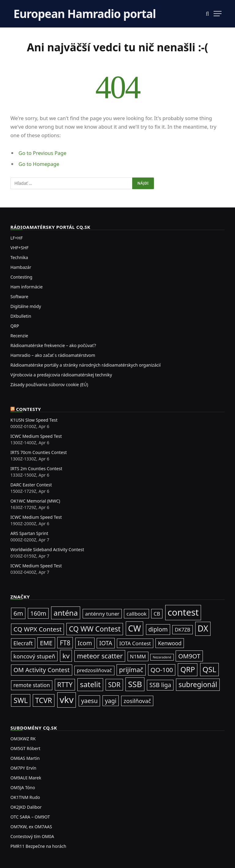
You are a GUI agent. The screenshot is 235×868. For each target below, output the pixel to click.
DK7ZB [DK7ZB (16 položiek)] (183, 630)
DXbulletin (21, 316)
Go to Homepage (39, 164)
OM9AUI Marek (26, 778)
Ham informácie (26, 287)
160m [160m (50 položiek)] (38, 613)
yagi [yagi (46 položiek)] (111, 701)
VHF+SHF (19, 248)
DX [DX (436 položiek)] (203, 628)
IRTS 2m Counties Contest (36, 469)
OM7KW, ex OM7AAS (31, 827)
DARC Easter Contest (31, 485)
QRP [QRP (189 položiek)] (188, 669)
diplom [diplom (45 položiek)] (158, 629)
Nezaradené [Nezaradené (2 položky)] (162, 657)
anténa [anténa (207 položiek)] (66, 613)
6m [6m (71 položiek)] (18, 613)
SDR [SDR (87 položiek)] (114, 685)
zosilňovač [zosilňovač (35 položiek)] (137, 701)
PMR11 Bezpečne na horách (38, 846)
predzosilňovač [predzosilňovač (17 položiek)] (94, 670)
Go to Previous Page (43, 153)
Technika (19, 257)
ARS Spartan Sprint (29, 533)
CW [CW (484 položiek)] (135, 628)
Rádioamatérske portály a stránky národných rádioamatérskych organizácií (86, 365)
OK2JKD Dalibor (26, 807)
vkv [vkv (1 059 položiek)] (67, 700)
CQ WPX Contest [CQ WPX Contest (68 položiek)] (37, 629)
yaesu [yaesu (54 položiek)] (89, 701)
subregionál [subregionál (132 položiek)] (198, 685)
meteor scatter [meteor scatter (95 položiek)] (100, 656)
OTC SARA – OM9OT (30, 817)
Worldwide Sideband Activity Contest (47, 549)
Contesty (29, 409)
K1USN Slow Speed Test (34, 420)
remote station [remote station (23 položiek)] (32, 685)
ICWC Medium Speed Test (36, 436)
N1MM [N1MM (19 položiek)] (138, 656)
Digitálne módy (26, 306)
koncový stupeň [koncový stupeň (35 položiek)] (34, 656)
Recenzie (19, 336)
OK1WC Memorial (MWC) (35, 501)
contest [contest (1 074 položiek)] (183, 612)
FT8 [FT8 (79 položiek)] (65, 643)
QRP (15, 326)
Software (19, 297)
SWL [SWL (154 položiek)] (21, 700)
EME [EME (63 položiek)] (46, 643)
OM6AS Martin (25, 758)
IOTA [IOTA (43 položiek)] (106, 643)
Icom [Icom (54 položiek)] (85, 643)
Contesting (21, 277)
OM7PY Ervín (23, 768)
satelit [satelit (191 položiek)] (90, 684)
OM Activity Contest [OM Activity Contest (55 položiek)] (42, 670)
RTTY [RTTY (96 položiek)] (65, 685)
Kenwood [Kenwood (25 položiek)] (170, 643)
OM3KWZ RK (23, 739)
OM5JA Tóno (23, 787)
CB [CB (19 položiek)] (157, 614)
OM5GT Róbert (25, 748)
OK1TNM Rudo (25, 797)
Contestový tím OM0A (32, 836)
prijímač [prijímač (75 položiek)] (131, 670)
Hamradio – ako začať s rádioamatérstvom (53, 355)
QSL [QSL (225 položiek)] (209, 669)
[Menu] (218, 14)
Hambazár (21, 267)
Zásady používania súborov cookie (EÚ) (49, 385)
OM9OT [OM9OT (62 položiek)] (189, 656)
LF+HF (17, 238)
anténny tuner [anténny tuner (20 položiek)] (102, 614)
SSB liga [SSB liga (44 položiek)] (160, 685)
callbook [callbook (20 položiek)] (136, 614)
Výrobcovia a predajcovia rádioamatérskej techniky (61, 375)
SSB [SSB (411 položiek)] (135, 684)
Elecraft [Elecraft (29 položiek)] (23, 643)
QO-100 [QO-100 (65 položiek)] (162, 670)
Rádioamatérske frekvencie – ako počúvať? (53, 345)
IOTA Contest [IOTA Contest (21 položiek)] (135, 643)
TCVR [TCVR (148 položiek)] (44, 700)
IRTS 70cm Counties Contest (39, 452)
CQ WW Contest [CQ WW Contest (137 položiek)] (95, 629)
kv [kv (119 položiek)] (66, 656)
